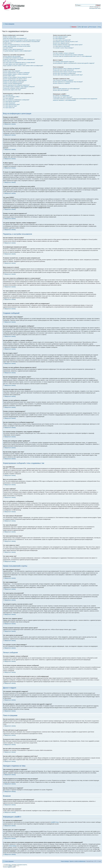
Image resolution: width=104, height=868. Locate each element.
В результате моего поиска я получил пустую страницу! (67, 72)
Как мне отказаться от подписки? (62, 83)
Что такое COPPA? (8, 48)
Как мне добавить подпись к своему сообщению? (16, 74)
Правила (74, 27)
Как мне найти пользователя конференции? (64, 73)
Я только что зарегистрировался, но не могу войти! (16, 45)
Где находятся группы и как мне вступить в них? (66, 42)
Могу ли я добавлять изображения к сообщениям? (16, 100)
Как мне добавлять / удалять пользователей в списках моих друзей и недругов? (74, 63)
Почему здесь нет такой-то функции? (63, 97)
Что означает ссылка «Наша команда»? (63, 48)
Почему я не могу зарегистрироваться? (13, 49)
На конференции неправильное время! (13, 58)
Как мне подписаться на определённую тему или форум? (68, 82)
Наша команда (65, 861)
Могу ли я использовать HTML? (11, 97)
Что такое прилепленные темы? (11, 104)
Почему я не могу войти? (10, 37)
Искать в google (95, 7)
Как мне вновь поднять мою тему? (12, 90)
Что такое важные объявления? (11, 101)
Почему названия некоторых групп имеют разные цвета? (68, 45)
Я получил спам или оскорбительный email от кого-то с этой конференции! (72, 56)
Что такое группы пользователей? (62, 40)
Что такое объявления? (9, 103)
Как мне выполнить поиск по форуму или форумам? (67, 69)
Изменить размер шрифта (99, 24)
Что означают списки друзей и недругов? (64, 62)
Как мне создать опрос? (9, 76)
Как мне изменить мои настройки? (12, 56)
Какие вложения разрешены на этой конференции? (66, 89)
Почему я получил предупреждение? (13, 83)
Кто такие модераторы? (59, 38)
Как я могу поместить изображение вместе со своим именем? (19, 63)
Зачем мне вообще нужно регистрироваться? (15, 38)
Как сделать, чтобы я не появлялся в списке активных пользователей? (21, 42)
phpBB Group (55, 822)
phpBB (10, 866)
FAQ (80, 27)
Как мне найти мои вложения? (61, 90)
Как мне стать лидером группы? (61, 43)
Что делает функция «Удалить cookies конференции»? (17, 51)
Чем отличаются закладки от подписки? (63, 80)
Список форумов (9, 24)
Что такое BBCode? (8, 95)
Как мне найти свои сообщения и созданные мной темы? (68, 75)
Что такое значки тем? (9, 108)
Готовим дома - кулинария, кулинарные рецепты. (16, 865)
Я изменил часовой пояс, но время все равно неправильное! (19, 59)
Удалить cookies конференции (78, 861)
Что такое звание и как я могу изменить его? (15, 64)
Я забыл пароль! (7, 43)
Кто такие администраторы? (60, 37)
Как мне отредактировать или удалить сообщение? (16, 73)
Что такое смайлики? (9, 98)
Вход (100, 27)
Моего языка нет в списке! (10, 61)
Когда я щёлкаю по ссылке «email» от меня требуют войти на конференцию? (23, 66)
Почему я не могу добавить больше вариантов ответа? (17, 77)
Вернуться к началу (10, 124)
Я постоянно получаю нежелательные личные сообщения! (68, 55)
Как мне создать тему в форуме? (12, 71)
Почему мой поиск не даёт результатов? (63, 70)
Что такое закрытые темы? (10, 106)
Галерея (85, 27)
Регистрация (93, 27)
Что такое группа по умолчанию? (62, 46)
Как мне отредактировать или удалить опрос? (15, 79)
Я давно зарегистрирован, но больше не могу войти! (17, 46)
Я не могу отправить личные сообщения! (64, 53)
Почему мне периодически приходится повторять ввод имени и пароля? (22, 40)
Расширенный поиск (95, 8)
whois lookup (13, 846)
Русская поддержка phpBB (9, 867)
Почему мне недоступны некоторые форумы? (15, 80)
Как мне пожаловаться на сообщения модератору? (16, 85)
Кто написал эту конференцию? (61, 96)
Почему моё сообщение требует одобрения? (15, 88)
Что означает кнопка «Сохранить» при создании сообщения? (19, 87)
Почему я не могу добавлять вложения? (13, 82)
